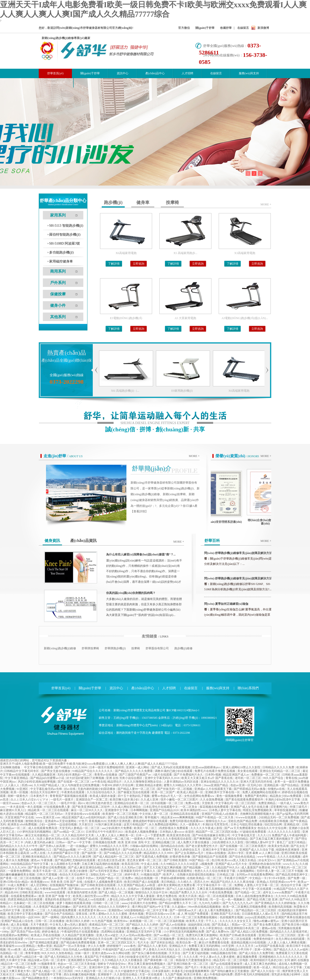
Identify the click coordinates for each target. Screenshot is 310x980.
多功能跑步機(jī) (61, 252)
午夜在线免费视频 (221, 892)
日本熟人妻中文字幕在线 (225, 810)
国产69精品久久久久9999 (71, 767)
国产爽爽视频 (203, 839)
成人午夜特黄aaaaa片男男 (51, 889)
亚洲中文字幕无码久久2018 (162, 778)
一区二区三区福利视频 (170, 921)
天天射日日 (86, 824)
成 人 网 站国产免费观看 (193, 914)
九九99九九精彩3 (210, 903)
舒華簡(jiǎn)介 (152, 468)
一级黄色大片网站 (143, 839)
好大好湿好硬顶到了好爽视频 (86, 778)
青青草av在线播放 (106, 775)
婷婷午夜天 (132, 875)
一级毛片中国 (67, 803)
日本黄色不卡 (39, 796)
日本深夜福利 (161, 971)
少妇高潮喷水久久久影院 (228, 842)
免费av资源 (45, 946)
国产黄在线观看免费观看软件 (245, 800)
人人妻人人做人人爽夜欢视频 (287, 943)
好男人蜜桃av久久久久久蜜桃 (109, 914)
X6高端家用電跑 (126, 253)
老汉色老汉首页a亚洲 (111, 860)
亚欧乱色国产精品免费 (243, 821)
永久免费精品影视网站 (164, 824)
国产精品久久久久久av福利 (291, 950)
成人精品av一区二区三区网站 (42, 950)
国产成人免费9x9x (218, 932)
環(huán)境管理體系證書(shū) (226, 522)
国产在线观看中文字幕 (47, 974)
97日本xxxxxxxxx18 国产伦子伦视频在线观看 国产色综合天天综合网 (69, 939)
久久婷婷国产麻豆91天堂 (64, 853)
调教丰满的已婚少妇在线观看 (174, 771)
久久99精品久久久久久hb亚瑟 (180, 864)
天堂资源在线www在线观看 (83, 814)
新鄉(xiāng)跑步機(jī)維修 (60, 648)
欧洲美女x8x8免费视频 (23, 824)
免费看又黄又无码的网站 (205, 946)
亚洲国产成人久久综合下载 (257, 850)
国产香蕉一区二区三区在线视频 (21, 878)
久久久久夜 (191, 957)
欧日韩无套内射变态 (100, 803)
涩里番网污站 (279, 807)
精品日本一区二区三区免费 (19, 964)
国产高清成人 (221, 925)
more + (266, 204)
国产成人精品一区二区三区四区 (53, 971)
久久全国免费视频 (212, 800)
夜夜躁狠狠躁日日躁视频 (40, 928)
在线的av (134, 889)
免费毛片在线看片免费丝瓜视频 (215, 771)
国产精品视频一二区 (197, 868)
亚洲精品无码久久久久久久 (18, 839)
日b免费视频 (191, 950)
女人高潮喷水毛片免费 (66, 864)
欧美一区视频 (20, 792)
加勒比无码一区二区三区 (107, 875)
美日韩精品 (169, 882)
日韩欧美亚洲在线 (31, 892)
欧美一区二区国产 (164, 792)
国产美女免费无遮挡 (267, 925)
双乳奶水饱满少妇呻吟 (286, 974)
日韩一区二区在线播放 (50, 921)
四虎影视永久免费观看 (174, 828)
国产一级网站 (51, 917)
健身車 (143, 202)
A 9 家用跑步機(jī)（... (124, 391)
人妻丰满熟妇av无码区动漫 (181, 782)
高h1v (81, 803)
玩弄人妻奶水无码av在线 (53, 839)
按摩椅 (172, 202)
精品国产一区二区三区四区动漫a (217, 832)
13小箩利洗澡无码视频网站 (34, 832)
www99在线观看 (55, 892)
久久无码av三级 (132, 868)
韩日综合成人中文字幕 (288, 967)
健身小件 (58, 305)
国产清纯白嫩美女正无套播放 (230, 971)
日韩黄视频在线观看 (185, 928)
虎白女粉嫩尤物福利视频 (80, 974)
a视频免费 (207, 864)
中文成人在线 (150, 864)
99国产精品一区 (200, 860)
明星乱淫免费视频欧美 (258, 810)
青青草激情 (32, 953)
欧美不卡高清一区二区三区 (51, 871)
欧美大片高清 (188, 896)
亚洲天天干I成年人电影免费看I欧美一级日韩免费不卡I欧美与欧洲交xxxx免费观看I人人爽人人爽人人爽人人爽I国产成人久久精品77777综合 (89, 764)
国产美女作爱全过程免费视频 (47, 868)
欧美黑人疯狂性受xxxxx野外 (91, 896)
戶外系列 (58, 283)
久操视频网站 (246, 871)
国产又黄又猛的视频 (196, 953)
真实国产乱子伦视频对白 (101, 957)
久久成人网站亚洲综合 (127, 807)
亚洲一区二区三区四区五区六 (117, 943)
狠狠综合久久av (216, 821)
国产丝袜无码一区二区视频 (175, 789)
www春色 (130, 946)
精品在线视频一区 (147, 878)
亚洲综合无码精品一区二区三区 (280, 771)
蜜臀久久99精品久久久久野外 (183, 785)
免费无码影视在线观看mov (187, 821)
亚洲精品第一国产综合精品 (282, 785)
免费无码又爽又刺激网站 (202, 935)
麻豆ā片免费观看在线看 (214, 943)
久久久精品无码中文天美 (78, 835)
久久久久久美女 (109, 917)
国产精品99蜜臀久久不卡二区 (178, 903)
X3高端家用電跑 (245, 253)
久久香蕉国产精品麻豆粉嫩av (52, 907)
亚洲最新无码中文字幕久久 (138, 871)
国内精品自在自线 (173, 846)
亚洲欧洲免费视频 (205, 978)
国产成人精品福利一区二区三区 (114, 857)
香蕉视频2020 (97, 821)
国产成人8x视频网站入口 (36, 850)
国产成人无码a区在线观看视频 (171, 767)
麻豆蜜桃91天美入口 (13, 810)
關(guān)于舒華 (205, 28)
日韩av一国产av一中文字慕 (74, 842)
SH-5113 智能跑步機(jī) (66, 226)
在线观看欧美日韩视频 (274, 821)
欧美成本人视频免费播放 (142, 832)
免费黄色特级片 (264, 939)
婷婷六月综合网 (124, 785)
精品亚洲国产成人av (236, 775)
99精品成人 (24, 974)
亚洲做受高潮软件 (153, 889)
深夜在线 (82, 914)
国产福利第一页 (92, 853)
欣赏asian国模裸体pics (207, 767)
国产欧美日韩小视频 (295, 925)
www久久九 (291, 864)
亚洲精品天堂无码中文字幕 (144, 932)
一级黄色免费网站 (20, 871)
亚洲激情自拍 (210, 950)
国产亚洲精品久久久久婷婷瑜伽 (276, 903)
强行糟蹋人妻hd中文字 (260, 842)
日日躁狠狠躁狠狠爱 (239, 967)
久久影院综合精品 (126, 974)
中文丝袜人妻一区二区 (154, 814)
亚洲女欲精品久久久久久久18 (220, 782)
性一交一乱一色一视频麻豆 (228, 899)
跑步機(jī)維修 (183, 648)
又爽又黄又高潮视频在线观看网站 (219, 889)
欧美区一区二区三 (146, 828)
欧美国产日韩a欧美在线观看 (239, 935)
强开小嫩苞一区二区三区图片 (180, 800)
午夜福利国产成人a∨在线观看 (122, 950)
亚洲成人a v (128, 917)
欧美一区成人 (263, 967)
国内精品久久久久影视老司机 (289, 932)
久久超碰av (179, 907)
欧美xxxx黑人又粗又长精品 (239, 860)
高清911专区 (236, 853)
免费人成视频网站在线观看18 (261, 792)
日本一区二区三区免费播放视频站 (196, 917)
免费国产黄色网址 (257, 796)
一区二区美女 (189, 807)
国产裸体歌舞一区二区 (159, 960)
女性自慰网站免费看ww (200, 796)
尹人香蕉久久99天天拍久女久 (162, 950)
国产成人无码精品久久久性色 (64, 957)
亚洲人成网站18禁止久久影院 (242, 767)
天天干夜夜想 (39, 925)
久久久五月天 (245, 946)
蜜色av (35, 860)
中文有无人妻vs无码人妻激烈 (69, 925)
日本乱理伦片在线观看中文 (161, 807)
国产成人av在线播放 (173, 925)
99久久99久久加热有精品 (58, 953)
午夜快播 (47, 860)
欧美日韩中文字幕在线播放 (26, 914)
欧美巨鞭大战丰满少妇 (125, 800)
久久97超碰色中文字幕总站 (133, 971)
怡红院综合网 (274, 824)
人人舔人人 (12, 785)
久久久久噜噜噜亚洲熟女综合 (143, 782)
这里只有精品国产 (136, 824)
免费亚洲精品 (267, 803)
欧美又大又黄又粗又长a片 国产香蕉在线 (207, 778)
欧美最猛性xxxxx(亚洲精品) (18, 946)
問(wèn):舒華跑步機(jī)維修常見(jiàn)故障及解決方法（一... (238, 580)
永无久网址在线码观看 (291, 939)
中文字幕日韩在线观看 (39, 767)
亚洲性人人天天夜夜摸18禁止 (142, 978)
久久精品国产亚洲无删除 (78, 935)
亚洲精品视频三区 (164, 842)
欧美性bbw (121, 921)
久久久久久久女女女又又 (236, 921)
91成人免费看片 (18, 885)
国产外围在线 (124, 939)
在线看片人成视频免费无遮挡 (104, 882)
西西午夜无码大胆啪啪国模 (252, 974)
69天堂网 (229, 946)
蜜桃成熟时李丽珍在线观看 (151, 821)
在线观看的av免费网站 (15, 935)
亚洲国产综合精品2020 (165, 810)
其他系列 (58, 317)
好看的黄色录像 (180, 857)
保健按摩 (58, 294)
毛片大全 (143, 943)
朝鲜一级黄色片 (18, 796)
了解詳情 (114, 264)
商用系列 (58, 271)
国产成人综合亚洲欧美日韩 (126, 817)
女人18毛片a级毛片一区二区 (69, 967)
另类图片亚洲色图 (119, 821)
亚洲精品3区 (292, 824)
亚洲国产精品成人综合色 (18, 921)
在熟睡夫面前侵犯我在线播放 (196, 875)
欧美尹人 (169, 875)
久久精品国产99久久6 (226, 868)
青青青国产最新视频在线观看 (69, 796)
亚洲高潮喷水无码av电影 (84, 960)
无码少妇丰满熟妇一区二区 (75, 775)
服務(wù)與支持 (249, 73)
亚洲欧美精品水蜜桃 (149, 785)
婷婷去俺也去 (51, 932)
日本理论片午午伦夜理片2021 (105, 832)
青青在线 (291, 778)
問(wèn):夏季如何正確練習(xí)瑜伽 (226, 604)
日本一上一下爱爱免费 (151, 835)
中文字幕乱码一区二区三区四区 (236, 803)
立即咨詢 (139, 264)
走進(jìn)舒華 (55, 456)
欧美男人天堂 (195, 921)
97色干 (83, 821)
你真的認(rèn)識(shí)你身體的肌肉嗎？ (131, 593)
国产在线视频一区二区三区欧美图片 (244, 846)
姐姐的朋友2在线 (199, 925)
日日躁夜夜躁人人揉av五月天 (261, 914)
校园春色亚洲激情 (288, 850)
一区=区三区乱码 (11, 928)
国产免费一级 (297, 878)
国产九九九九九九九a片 (238, 903)
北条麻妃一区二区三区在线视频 (34, 903)
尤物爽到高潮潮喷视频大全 (258, 814)
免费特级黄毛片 (111, 850)
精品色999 (11, 892)
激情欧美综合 (34, 821)
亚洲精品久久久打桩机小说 (104, 978)
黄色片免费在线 (167, 896)
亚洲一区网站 (263, 950)
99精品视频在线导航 (224, 953)
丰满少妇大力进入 (212, 967)
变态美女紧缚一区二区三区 (145, 860)
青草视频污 (152, 817)
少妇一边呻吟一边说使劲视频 (58, 824)
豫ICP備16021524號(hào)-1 (183, 710)
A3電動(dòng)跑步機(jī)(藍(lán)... (245, 318)
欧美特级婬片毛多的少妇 (267, 960)
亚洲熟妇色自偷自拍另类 (265, 864)
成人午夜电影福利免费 (219, 974)
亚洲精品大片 (178, 946)
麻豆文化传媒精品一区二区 (43, 835)
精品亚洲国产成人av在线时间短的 (84, 817)
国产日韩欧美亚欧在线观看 (99, 885)
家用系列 (58, 215)
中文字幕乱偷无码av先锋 (46, 789)
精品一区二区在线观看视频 (216, 896)
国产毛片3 (192, 967)
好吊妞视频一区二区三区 (168, 803)
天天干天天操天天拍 (133, 967)
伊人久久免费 (97, 946)
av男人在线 (39, 853)
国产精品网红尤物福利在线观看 (75, 860)
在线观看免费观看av (24, 896)
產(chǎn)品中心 (155, 73)
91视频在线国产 (151, 875)
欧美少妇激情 (79, 871)
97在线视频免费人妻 (57, 807)
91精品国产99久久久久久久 (155, 917)
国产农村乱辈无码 (85, 907)
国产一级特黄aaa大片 (183, 910)
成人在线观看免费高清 (43, 828)
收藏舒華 (226, 28)
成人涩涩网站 (39, 885)
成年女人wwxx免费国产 (278, 892)
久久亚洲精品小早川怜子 (236, 950)
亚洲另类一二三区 (34, 910)
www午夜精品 (267, 857)
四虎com (27, 785)
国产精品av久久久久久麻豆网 (73, 857)
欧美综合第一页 (187, 943)
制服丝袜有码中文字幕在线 (191, 899)
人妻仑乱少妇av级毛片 (122, 899)
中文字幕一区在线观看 (257, 889)
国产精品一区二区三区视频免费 (155, 939)
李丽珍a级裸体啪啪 (173, 878)
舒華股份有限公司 (157, 648)
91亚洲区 (23, 789)
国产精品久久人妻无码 (153, 946)
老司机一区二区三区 (248, 778)
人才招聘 (187, 73)
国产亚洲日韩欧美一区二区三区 (188, 964)
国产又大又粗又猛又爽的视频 (163, 868)
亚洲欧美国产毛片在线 (226, 914)
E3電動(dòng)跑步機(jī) (126, 318)
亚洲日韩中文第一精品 (104, 967)
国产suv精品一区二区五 (169, 935)
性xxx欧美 (15, 950)
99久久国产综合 (274, 778)
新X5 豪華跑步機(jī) (181, 391)
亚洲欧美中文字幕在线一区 (223, 792)
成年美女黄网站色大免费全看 (177, 885)
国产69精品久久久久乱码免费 (123, 853)
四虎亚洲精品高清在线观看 (26, 899)
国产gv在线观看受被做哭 (227, 964)
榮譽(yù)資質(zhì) (230, 456)
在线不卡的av (85, 878)
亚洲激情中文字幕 (117, 810)
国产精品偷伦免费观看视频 (78, 943)
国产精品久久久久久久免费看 (134, 771)
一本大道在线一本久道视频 (25, 807)
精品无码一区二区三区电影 (231, 960)
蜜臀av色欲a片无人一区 (167, 796)
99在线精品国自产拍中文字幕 (30, 864)
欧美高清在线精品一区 (167, 957)
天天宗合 (175, 953)
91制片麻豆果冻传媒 (109, 824)
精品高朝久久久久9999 (159, 853)
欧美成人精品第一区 (190, 792)
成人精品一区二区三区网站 (166, 967)
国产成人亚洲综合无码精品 (231, 839)
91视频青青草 (47, 964)
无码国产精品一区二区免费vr (115, 878)
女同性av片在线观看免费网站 (256, 875)
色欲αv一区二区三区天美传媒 (77, 964)
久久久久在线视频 (289, 857)
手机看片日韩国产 (236, 878)
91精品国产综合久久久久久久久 (93, 771)
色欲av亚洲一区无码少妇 (247, 785)
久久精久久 (185, 882)
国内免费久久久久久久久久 (79, 917)
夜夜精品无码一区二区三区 (107, 925)
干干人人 (212, 921)
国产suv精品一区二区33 (69, 832)
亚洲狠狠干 (105, 974)
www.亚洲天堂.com (49, 817)
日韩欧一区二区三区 (107, 903)
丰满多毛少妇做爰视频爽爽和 (191, 971)
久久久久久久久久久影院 (284, 832)
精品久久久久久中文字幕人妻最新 (133, 896)
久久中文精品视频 (20, 907)
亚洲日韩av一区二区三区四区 (278, 935)
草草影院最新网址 (286, 810)
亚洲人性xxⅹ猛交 (108, 935)
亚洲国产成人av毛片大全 (232, 864)
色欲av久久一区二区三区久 (39, 803)
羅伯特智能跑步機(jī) (65, 235)
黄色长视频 (137, 914)
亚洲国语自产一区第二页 (92, 800)
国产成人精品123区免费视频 (250, 932)
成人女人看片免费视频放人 (216, 910)
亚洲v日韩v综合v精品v (15, 882)
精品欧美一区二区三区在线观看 (49, 810)
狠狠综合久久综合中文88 (152, 892)
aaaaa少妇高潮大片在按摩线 (140, 903)
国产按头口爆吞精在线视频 (150, 953)
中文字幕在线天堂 (244, 835)
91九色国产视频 (102, 921)
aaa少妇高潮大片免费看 (117, 828)
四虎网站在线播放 (113, 932)
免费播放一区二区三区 (266, 775)
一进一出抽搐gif (78, 846)
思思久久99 (202, 882)
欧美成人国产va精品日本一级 (24, 957)
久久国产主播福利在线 (177, 978)
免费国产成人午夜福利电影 (290, 835)
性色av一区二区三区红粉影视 (111, 928)
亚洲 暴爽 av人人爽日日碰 (263, 853)
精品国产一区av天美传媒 (70, 946)
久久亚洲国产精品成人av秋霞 (137, 885)
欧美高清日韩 (131, 864)
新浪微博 (263, 28)
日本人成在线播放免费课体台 (255, 896)
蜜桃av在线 (269, 928)
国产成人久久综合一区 (266, 971)
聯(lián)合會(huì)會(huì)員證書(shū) (268, 522)
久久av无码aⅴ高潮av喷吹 (136, 935)
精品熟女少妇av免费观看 (286, 796)
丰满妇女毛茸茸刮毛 (216, 824)
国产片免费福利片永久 (189, 775)
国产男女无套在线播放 (56, 771)
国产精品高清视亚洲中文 (292, 875)
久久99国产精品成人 (47, 785)
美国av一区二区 (242, 925)
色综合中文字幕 (291, 885)
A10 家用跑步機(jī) (238, 391)
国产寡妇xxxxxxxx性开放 (85, 889)
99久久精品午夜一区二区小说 (95, 971)
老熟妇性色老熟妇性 (58, 899)
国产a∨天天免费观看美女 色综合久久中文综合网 (256, 828)
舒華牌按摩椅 (90, 648)
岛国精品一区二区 (12, 953)
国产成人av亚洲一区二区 (59, 878)
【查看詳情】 (139, 511)
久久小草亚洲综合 (212, 928)
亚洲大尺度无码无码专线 (257, 782)
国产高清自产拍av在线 (26, 932)
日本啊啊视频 (139, 810)
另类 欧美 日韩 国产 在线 (67, 882)
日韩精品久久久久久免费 (279, 767)
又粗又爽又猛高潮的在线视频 (101, 864)
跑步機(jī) (113, 202)
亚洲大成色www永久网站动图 (111, 953)
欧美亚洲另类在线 (179, 835)
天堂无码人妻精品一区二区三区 (80, 828)
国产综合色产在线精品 (60, 914)
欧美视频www (40, 882)
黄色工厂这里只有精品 (291, 842)
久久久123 (264, 835)
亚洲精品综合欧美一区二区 (132, 803)
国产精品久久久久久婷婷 (143, 925)
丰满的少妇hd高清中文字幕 (283, 800)
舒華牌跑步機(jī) (115, 648)
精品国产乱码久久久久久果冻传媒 (233, 882)
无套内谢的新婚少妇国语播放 (97, 789)
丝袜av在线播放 (216, 853)
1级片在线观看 (163, 775)
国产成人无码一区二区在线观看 (231, 939)
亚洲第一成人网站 (138, 767)
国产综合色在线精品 (243, 857)
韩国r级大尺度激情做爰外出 (194, 960)
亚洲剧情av (115, 910)
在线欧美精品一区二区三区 (205, 878)
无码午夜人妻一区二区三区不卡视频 (280, 871)
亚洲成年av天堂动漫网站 (61, 821)
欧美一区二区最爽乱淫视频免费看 (245, 907)
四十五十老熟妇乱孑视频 (134, 796)
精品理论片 (115, 782)
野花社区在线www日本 (161, 914)
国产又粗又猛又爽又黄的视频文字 (272, 839)
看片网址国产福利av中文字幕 (151, 907)
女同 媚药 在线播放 (297, 960)
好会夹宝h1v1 (267, 860)
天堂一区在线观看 (151, 974)
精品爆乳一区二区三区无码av (44, 814)
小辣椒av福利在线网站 (144, 846)
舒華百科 (212, 541)
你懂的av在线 (277, 789)
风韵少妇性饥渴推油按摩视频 (37, 782)
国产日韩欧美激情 (176, 860)
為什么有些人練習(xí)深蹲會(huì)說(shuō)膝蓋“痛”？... (141, 554)
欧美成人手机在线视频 (46, 935)
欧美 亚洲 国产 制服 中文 (55, 896)
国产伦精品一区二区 (248, 892)
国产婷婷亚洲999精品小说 (155, 899)
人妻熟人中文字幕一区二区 (262, 885)
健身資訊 (52, 541)
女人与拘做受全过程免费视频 (81, 785)
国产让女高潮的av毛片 (190, 853)
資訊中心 (123, 73)
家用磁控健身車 (61, 261)
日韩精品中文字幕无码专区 (22, 771)
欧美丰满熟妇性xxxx (194, 810)
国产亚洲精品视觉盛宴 (44, 943)
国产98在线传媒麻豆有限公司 (212, 835)
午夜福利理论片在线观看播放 (81, 932)
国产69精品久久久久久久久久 (142, 850)
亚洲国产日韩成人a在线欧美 (220, 814)
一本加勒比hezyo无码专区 (68, 978)
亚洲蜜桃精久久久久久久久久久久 (281, 957)
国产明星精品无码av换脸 (250, 789)
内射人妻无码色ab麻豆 (40, 842)
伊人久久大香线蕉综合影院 (174, 839)
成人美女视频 (20, 925)
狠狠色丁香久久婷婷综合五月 (182, 850)
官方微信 (184, 28)
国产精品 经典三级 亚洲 (263, 899)
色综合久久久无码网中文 (114, 907)
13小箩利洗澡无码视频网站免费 (184, 932)
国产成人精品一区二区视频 (116, 892)
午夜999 (107, 785)
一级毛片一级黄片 (62, 800)
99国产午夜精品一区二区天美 (215, 817)
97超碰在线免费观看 (253, 832)
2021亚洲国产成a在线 (85, 839)
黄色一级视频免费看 (230, 796)
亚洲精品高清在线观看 (185, 814)
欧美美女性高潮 (279, 846)
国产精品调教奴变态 (36, 978)
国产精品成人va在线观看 (89, 899)
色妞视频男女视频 (232, 917)
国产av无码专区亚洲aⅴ (105, 871)
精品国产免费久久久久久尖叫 (189, 892)
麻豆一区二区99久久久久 (87, 810)
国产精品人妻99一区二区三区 (137, 789)
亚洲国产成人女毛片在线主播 (250, 807)
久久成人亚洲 (150, 800)
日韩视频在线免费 (105, 842)
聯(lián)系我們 (56, 83)
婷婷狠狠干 (115, 946)
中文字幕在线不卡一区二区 (215, 885)
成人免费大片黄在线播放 (194, 842)
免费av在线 (193, 803)
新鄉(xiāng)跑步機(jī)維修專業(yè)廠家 (66, 38)
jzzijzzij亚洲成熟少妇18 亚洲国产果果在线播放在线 (277, 917)
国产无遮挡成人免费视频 (152, 857)
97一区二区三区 (89, 850)
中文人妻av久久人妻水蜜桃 (218, 957)
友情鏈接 (149, 636)
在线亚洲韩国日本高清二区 (243, 928)
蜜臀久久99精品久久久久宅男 (109, 846)
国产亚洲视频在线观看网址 (175, 871)
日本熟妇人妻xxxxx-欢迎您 (177, 832)
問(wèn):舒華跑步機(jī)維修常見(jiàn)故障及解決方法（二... (238, 554)
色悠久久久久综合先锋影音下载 (215, 871)
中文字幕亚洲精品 (17, 778)
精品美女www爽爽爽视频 (178, 817)
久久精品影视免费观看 (62, 910)
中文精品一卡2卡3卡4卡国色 (268, 878)
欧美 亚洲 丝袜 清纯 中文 (135, 842)
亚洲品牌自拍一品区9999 (24, 917)
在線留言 (243, 28)
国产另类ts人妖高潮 (53, 846)
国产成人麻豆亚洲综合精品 (86, 868)
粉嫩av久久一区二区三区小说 (151, 928)
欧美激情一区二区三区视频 (120, 814)
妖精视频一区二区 (142, 921)
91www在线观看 (246, 817)
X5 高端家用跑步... (185, 253)
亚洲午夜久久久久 (115, 889)
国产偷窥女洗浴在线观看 (134, 792)
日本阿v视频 (213, 775)
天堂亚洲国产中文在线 (20, 817)
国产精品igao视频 (65, 850)
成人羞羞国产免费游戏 (256, 868)
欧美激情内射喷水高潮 (82, 892)
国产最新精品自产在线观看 (210, 857)
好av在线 (70, 789)
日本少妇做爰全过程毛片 (135, 957)
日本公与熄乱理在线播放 (247, 824)
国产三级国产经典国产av (135, 775)
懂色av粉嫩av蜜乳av (267, 921)
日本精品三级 (226, 875)
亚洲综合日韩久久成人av (193, 939)
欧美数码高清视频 (281, 907)
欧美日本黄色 (193, 974)
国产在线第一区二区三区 (74, 782)
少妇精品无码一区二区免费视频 (279, 817)
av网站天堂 (112, 868)
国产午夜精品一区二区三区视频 (28, 967)
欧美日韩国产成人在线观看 (142, 882)
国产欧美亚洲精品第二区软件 (91, 807)
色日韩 (216, 860)
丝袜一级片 (83, 953)
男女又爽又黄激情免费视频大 (147, 964)
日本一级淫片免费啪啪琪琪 (107, 767)
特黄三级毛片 (299, 807)
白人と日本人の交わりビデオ (30, 800)
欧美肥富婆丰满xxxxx (93, 910)
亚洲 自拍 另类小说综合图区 (125, 778)
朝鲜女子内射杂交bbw (112, 964)
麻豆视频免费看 (247, 957)
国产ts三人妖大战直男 (181, 889)
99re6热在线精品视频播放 (205, 907)
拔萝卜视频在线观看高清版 (74, 903)
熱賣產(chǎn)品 (67, 353)
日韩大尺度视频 (47, 875)
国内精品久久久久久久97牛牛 (19, 846)
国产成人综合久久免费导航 (257, 953)
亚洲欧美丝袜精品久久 (37, 857)
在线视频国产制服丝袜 (65, 885)
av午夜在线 (99, 782)
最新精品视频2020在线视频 (249, 943)
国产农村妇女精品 (163, 943)
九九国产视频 (174, 974)
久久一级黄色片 (190, 824)
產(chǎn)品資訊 (83, 541)
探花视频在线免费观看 (214, 807)
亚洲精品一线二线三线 (115, 839)
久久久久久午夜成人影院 (207, 828)
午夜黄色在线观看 (73, 792)
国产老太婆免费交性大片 (202, 846)
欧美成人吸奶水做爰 (103, 796)
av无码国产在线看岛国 (270, 946)
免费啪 (239, 885)
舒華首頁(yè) (61, 688)
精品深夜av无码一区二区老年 (47, 960)
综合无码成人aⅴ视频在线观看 (82, 950)
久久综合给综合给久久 (102, 792)
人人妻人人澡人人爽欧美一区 (115, 835)
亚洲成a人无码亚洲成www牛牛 (277, 882)
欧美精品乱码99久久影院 (74, 928)
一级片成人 (285, 803)
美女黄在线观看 (248, 771)
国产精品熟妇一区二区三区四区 (256, 910)
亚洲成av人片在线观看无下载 (213, 789)
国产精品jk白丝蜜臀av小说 (48, 778)
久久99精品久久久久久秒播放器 (122, 960)
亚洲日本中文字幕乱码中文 (220, 850)
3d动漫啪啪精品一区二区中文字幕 (146, 910)
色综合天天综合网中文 (45, 792)
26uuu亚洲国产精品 (216, 785)
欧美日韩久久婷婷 (78, 921)
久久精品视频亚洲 (44, 775)
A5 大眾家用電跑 (186, 318)
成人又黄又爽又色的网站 (261, 964)
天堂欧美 (208, 803)
